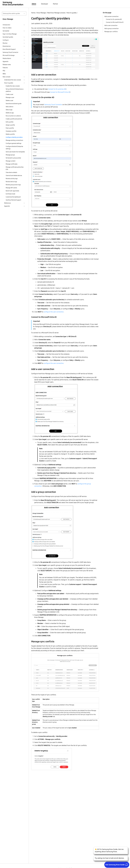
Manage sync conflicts (111, 32)
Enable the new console (13, 86)
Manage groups (10, 155)
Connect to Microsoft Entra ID (60, 92)
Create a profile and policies (14, 119)
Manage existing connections (14, 140)
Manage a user (10, 97)
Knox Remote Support (9, 49)
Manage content (11, 161)
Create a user (9, 94)
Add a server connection (111, 16)
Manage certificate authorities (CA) (15, 168)
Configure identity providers (14, 137)
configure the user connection (54, 312)
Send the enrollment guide (14, 104)
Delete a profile (10, 134)
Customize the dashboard (13, 197)
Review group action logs (13, 185)
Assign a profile (10, 125)
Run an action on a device (13, 116)
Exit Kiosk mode (10, 194)
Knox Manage (41, 13)
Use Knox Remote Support (13, 200)
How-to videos (7, 28)
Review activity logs (12, 179)
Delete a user (9, 101)
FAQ (4, 71)
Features (5, 68)
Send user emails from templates (15, 152)
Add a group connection (112, 28)
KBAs (4, 74)
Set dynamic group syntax (13, 158)
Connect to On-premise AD (57, 89)
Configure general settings (14, 143)
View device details (11, 172)
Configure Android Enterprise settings (14, 148)
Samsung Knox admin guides (11, 13)
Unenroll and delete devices (14, 175)
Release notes (7, 65)
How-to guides (72, 13)
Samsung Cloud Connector (53, 105)
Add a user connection (111, 25)
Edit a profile (10, 122)
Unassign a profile (11, 131)
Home (33, 13)
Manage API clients (11, 188)
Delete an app (10, 113)
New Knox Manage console (56, 13)
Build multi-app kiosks (12, 191)
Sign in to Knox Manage (10, 34)
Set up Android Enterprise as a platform (15, 90)
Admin (34, 4)
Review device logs (11, 182)
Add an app (9, 110)
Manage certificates (12, 164)
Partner (55, 4)
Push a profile (10, 128)
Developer (45, 4)
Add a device (9, 107)
